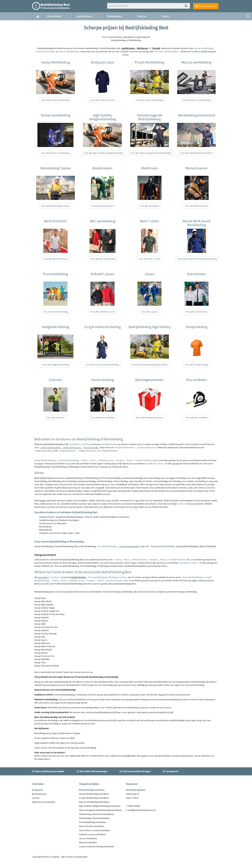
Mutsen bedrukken (88, 842)
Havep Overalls (91, 447)
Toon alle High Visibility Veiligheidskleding (103, 153)
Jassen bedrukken (88, 838)
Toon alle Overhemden (196, 312)
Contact (165, 16)
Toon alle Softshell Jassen (103, 312)
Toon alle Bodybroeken (103, 206)
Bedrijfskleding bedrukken (92, 790)
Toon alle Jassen (150, 312)
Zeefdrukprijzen (84, 16)
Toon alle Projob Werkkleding (149, 100)
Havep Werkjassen (72, 447)
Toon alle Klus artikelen (196, 418)
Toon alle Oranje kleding (196, 365)
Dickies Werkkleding (129, 546)
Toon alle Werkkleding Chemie (56, 206)
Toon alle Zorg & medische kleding (103, 365)
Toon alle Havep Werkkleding (55, 100)
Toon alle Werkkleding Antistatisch (196, 153)
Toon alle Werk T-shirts (149, 259)
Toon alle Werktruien (149, 206)
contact (181, 504)
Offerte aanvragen (206, 6)
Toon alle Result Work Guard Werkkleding (197, 259)
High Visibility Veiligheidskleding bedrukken (100, 806)
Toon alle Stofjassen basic (103, 100)
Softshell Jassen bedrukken (92, 834)
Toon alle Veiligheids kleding (55, 365)
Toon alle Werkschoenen (197, 206)
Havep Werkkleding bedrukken (94, 794)
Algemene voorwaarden (44, 802)
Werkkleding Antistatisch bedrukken (97, 814)
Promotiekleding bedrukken (93, 822)
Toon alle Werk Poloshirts (56, 259)
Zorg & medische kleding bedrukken (97, 846)
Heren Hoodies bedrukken (92, 826)
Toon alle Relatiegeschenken (149, 418)
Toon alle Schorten (56, 418)
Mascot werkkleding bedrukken (94, 802)
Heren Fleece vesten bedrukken (95, 830)
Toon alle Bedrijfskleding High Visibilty (150, 365)
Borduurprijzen (115, 16)
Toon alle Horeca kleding (103, 418)
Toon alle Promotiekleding (55, 312)
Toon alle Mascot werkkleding (196, 100)
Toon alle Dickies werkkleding (55, 153)
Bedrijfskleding (110, 444)
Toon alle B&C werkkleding (103, 259)
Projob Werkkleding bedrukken (94, 798)
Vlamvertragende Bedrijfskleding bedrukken (100, 810)
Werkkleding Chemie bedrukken (94, 818)
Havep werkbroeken (51, 447)
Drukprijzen (37, 790)
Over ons (142, 16)
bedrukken (74, 444)
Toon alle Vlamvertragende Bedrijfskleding (151, 153)
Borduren (160, 51)
